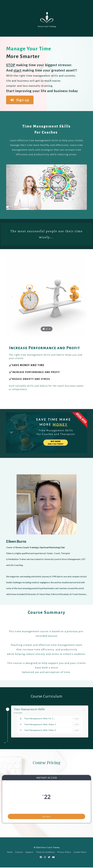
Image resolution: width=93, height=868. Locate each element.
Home (10, 853)
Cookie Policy (80, 853)
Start (77, 719)
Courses (19, 853)
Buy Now (47, 815)
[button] (12, 296)
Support (29, 853)
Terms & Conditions (45, 853)
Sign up (20, 100)
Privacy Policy (64, 853)
